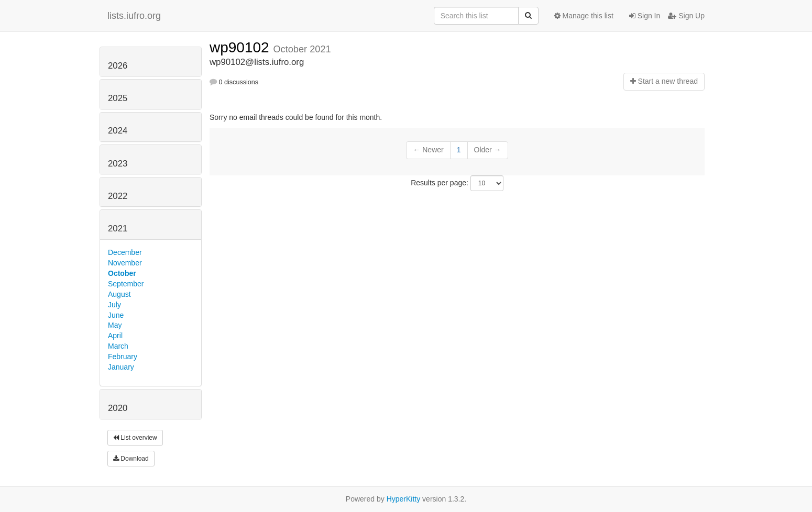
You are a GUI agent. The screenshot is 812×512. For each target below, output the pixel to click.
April (115, 336)
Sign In (645, 16)
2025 (118, 98)
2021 (118, 229)
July (114, 305)
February (123, 357)
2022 (118, 196)
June (116, 315)
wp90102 (241, 47)
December (125, 252)
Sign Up (686, 16)
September (126, 284)
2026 (118, 66)
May (115, 325)
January (121, 367)
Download (131, 459)
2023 (118, 164)
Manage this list (584, 16)
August (119, 294)
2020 (118, 408)
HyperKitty (404, 499)
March (118, 346)
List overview (135, 438)
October (122, 273)
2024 (118, 131)
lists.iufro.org (134, 16)
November (125, 263)
